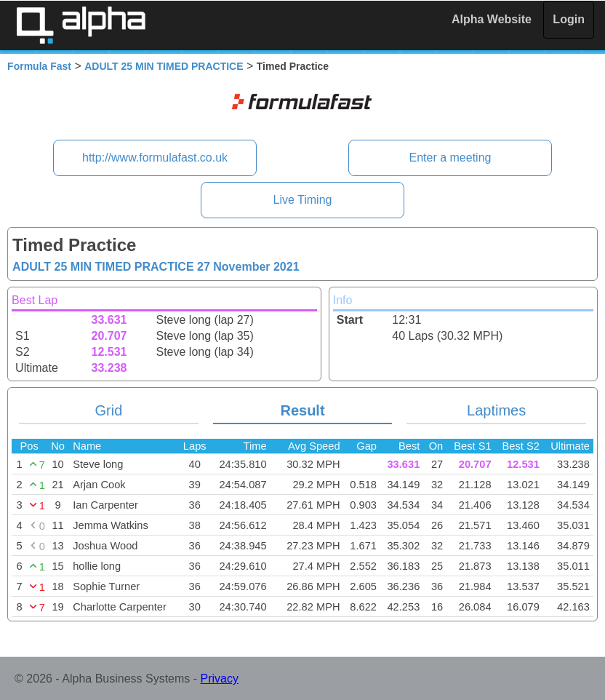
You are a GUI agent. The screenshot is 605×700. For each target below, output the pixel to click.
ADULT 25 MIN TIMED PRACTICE (164, 66)
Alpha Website (492, 19)
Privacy (220, 679)
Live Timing (303, 200)
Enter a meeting (450, 158)
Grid (109, 410)
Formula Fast (39, 66)
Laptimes (496, 410)
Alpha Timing (81, 25)
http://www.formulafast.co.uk (155, 158)
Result (302, 410)
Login (569, 19)
